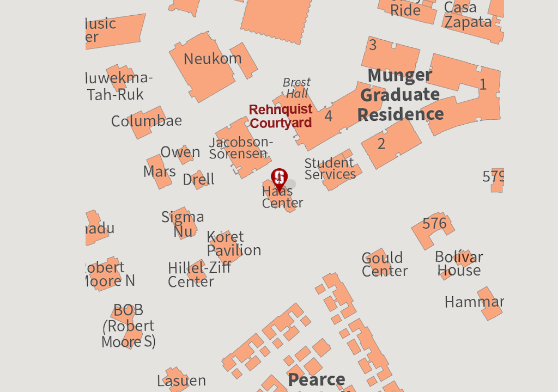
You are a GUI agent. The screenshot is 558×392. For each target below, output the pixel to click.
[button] (279, 182)
